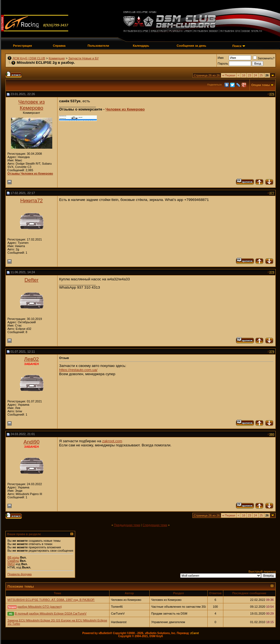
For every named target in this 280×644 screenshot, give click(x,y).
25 (261, 75)
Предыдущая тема (127, 525)
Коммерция (57, 58)
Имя (220, 58)
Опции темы (261, 85)
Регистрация (22, 46)
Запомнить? (264, 58)
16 (244, 75)
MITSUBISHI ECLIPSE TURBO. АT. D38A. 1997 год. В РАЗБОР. (51, 600)
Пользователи (98, 46)
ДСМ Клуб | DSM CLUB (29, 58)
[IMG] (11, 564)
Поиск (237, 46)
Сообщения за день (191, 46)
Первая (229, 75)
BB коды (13, 557)
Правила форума (20, 574)
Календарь (141, 46)
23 (249, 75)
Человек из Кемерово (31, 105)
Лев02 (31, 359)
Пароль (223, 63)
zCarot (195, 633)
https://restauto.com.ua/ (78, 370)
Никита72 (32, 201)
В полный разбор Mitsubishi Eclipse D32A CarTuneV (51, 613)
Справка (59, 46)
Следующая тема (155, 525)
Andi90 (31, 442)
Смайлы (13, 561)
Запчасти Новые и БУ (83, 58)
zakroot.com (112, 441)
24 (255, 75)
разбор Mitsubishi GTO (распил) (40, 607)
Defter (31, 280)
